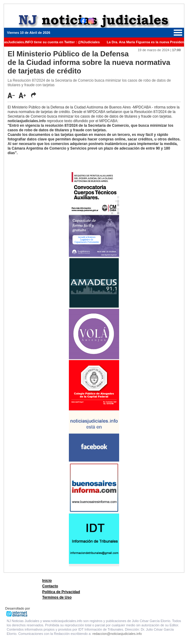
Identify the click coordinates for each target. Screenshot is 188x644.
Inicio (47, 581)
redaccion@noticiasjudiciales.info (117, 634)
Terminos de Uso (57, 597)
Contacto (50, 586)
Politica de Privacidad (61, 592)
